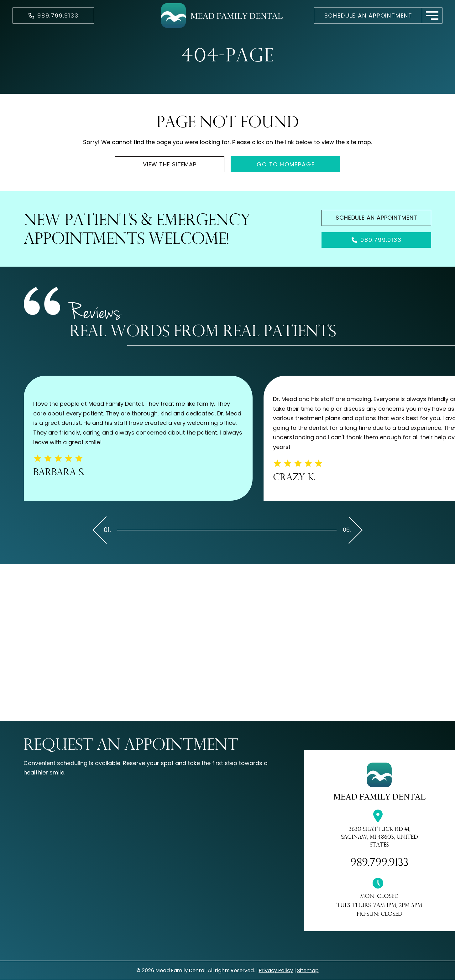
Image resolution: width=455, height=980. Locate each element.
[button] (432, 16)
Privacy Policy (276, 970)
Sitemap (308, 970)
